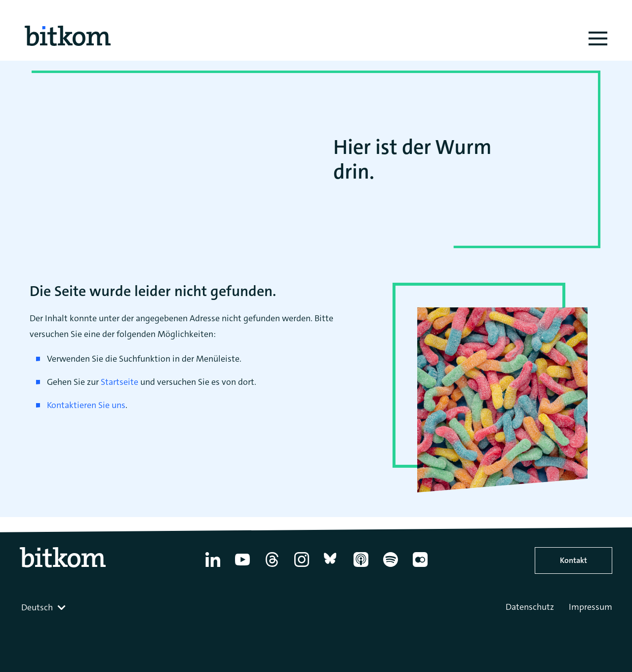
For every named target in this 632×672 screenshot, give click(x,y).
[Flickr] (420, 567)
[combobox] (44, 607)
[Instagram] (302, 567)
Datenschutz (530, 607)
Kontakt (573, 560)
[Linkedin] (213, 567)
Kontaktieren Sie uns (86, 405)
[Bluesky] (331, 567)
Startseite (119, 382)
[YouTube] (242, 567)
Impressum (591, 607)
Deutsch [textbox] (37, 607)
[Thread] (272, 567)
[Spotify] (391, 567)
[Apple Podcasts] (361, 567)
